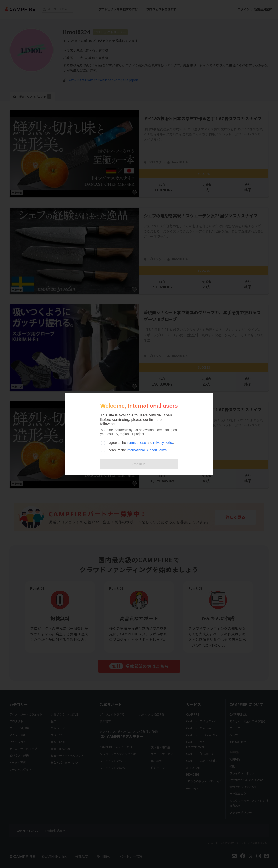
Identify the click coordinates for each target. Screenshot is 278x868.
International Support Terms (147, 450)
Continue (139, 464)
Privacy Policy (163, 443)
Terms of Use (136, 443)
